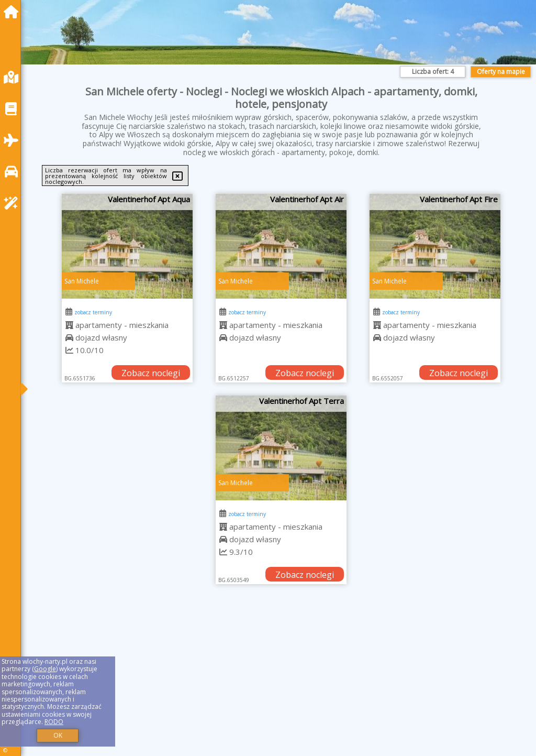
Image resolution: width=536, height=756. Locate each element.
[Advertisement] (281, 683)
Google (45, 669)
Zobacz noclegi (151, 373)
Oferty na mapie (501, 72)
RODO (54, 722)
